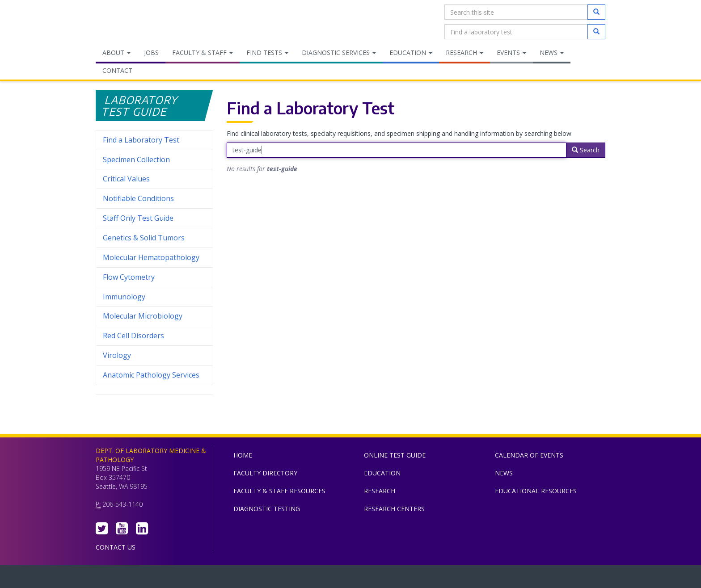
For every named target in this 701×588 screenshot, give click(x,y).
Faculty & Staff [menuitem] (203, 52)
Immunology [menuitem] (124, 297)
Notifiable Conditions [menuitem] (154, 199)
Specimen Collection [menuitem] (136, 160)
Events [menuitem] (511, 52)
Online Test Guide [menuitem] (395, 455)
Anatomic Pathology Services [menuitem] (151, 375)
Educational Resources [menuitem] (536, 491)
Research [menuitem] (465, 52)
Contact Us (116, 547)
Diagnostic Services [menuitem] (339, 52)
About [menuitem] (116, 52)
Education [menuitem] (411, 52)
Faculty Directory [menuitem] (265, 473)
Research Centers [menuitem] (394, 509)
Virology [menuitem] (154, 355)
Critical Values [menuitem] (126, 179)
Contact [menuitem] (117, 70)
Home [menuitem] (243, 455)
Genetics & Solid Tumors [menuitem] (144, 238)
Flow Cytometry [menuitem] (129, 277)
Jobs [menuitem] (151, 52)
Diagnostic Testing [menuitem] (267, 509)
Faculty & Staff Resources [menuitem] (279, 491)
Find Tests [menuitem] (267, 52)
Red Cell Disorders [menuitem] (133, 336)
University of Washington (389, 579)
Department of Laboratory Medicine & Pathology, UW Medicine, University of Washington (141, 22)
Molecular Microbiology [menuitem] (143, 316)
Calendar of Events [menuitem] (529, 455)
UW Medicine (277, 579)
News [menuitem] (552, 52)
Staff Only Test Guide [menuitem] (154, 218)
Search (586, 150)
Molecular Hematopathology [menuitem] (151, 257)
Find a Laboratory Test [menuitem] (141, 140)
